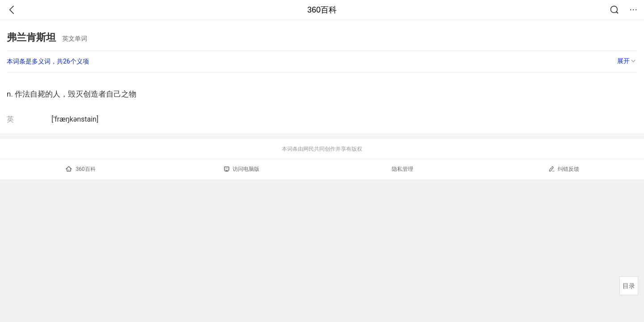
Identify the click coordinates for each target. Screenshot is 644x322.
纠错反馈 (564, 169)
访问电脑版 (242, 169)
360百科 (322, 10)
